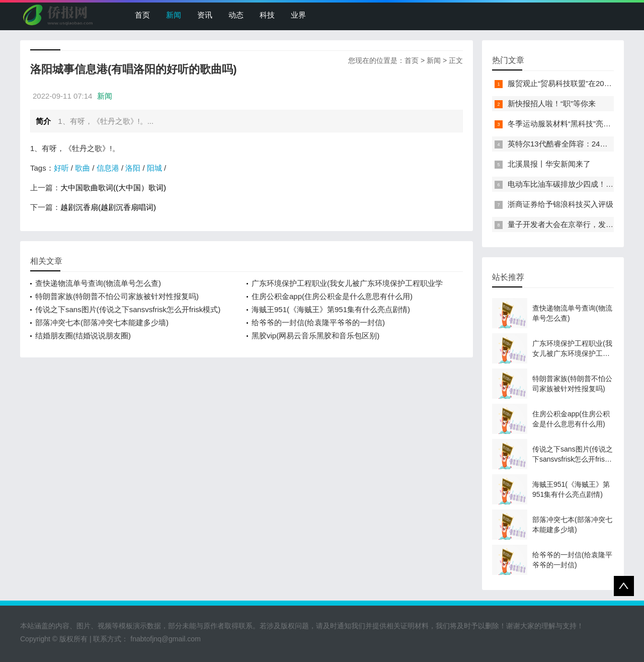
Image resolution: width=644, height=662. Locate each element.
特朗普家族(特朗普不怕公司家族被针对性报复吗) (117, 296)
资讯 (205, 15)
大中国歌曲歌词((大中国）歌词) (113, 188)
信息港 (108, 168)
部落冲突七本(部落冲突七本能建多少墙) (102, 322)
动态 (236, 15)
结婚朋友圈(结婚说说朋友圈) (83, 336)
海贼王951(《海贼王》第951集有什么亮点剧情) (331, 309)
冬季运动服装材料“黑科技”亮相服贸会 (571, 124)
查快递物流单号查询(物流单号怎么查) (98, 283)
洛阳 (133, 168)
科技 (267, 15)
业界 (298, 15)
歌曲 (83, 168)
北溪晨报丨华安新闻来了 (549, 164)
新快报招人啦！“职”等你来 (552, 103)
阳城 (154, 168)
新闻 (174, 15)
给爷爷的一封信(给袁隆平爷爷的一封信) (318, 322)
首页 (142, 15)
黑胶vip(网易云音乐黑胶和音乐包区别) (315, 336)
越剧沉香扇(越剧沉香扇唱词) (108, 207)
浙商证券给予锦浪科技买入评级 (560, 204)
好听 (61, 168)
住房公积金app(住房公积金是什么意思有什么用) (332, 296)
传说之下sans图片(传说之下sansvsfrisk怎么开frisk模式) (128, 309)
